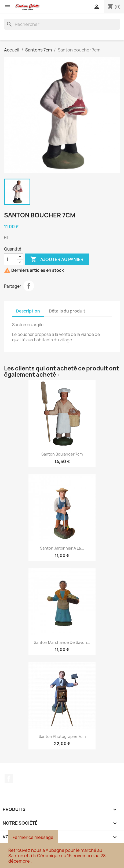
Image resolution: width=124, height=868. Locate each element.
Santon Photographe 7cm (62, 736)
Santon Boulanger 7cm (62, 454)
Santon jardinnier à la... (62, 548)
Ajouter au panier (57, 259)
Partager (29, 286)
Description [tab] (28, 311)
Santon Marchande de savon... (62, 642)
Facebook (9, 779)
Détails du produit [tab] (67, 311)
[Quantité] (10, 259)
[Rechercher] (62, 24)
